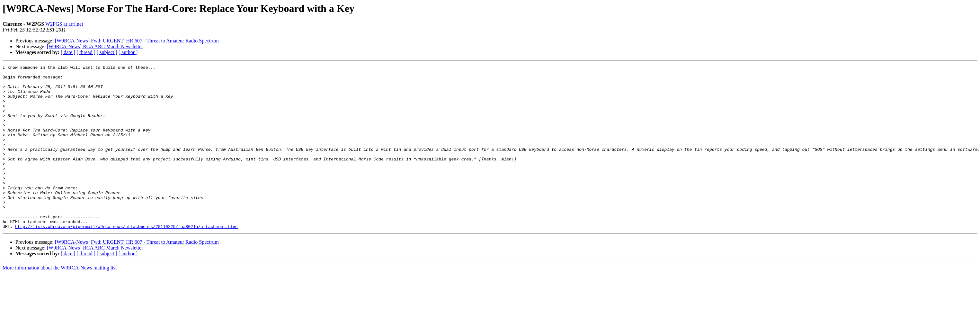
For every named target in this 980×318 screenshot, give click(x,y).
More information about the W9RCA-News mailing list (60, 300)
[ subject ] (107, 52)
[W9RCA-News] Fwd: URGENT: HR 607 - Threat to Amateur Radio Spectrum (137, 41)
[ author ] (128, 52)
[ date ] (68, 52)
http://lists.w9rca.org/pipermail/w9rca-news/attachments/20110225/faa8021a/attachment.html (127, 259)
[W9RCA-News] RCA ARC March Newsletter (95, 46)
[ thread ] (86, 52)
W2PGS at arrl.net (64, 24)
